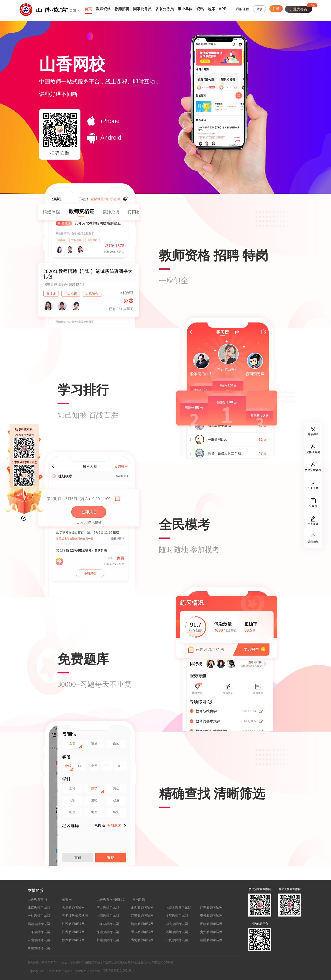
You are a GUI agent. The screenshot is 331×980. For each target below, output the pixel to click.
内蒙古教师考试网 (178, 908)
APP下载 (313, 488)
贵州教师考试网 (211, 932)
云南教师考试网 (39, 940)
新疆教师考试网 (211, 940)
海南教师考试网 (108, 932)
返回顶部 (313, 542)
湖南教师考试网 (211, 924)
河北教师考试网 (108, 908)
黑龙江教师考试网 (75, 916)
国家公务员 (142, 9)
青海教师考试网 (142, 940)
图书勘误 (139, 900)
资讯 (200, 9)
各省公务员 (165, 9)
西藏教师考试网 (39, 948)
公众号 (313, 506)
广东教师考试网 (39, 932)
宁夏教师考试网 (177, 940)
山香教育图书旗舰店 (111, 900)
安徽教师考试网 (211, 916)
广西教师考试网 (73, 932)
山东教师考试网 (108, 924)
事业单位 (185, 9)
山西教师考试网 (142, 908)
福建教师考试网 (39, 924)
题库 (211, 9)
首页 (88, 9)
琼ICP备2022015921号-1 (119, 971)
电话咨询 (313, 434)
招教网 (67, 900)
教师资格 (103, 9)
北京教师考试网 (39, 908)
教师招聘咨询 (313, 470)
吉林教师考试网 (39, 916)
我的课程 (243, 9)
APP (223, 9)
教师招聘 (122, 9)
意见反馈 (313, 524)
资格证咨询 (313, 452)
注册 (276, 9)
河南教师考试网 (142, 924)
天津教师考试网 (73, 908)
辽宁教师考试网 (211, 908)
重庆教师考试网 (142, 932)
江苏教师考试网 (142, 916)
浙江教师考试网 (177, 916)
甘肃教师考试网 (108, 940)
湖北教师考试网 (177, 924)
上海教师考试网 (108, 916)
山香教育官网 (37, 900)
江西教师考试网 (73, 924)
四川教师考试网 (177, 932)
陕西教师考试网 (73, 940)
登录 (259, 9)
